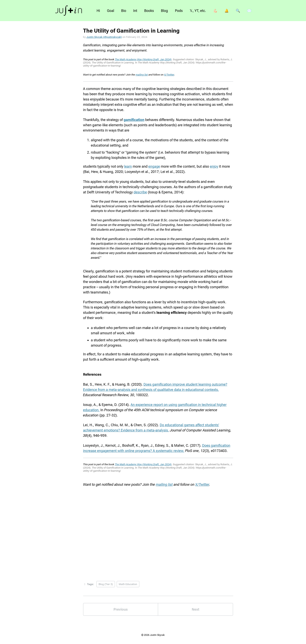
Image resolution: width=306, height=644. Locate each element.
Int (135, 11)
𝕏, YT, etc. (198, 11)
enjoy (214, 166)
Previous (121, 609)
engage (154, 166)
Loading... (158, 531)
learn (128, 166)
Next (195, 609)
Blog (164, 11)
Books (149, 11)
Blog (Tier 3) (106, 584)
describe (140, 192)
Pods (179, 11)
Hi (98, 11)
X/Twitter (169, 75)
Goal (111, 11)
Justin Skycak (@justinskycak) (104, 37)
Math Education (128, 584)
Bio (124, 11)
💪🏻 (215, 11)
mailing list (142, 75)
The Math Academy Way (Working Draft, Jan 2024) (143, 59)
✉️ (249, 11)
